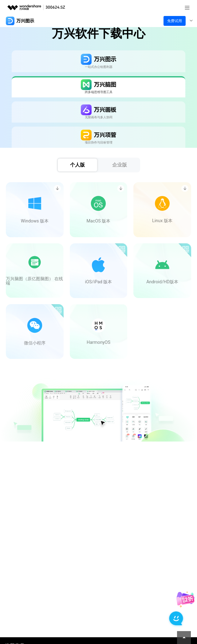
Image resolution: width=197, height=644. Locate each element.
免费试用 (175, 21)
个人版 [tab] (77, 165)
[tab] (98, 61)
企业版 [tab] (120, 165)
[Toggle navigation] (191, 21)
